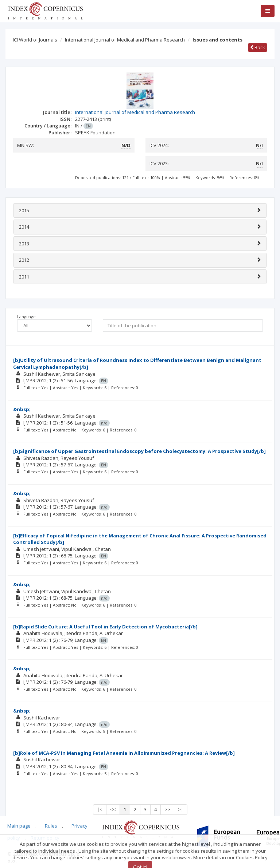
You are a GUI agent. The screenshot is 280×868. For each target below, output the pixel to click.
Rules (51, 826)
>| (181, 809)
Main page (19, 826)
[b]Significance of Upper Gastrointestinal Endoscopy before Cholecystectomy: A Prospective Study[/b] (139, 451)
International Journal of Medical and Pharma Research (125, 40)
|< (100, 809)
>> (167, 809)
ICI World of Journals (35, 40)
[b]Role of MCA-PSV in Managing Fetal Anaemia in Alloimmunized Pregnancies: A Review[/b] (124, 753)
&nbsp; (22, 409)
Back (258, 47)
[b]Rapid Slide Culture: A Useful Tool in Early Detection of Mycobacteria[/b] (105, 627)
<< (113, 809)
